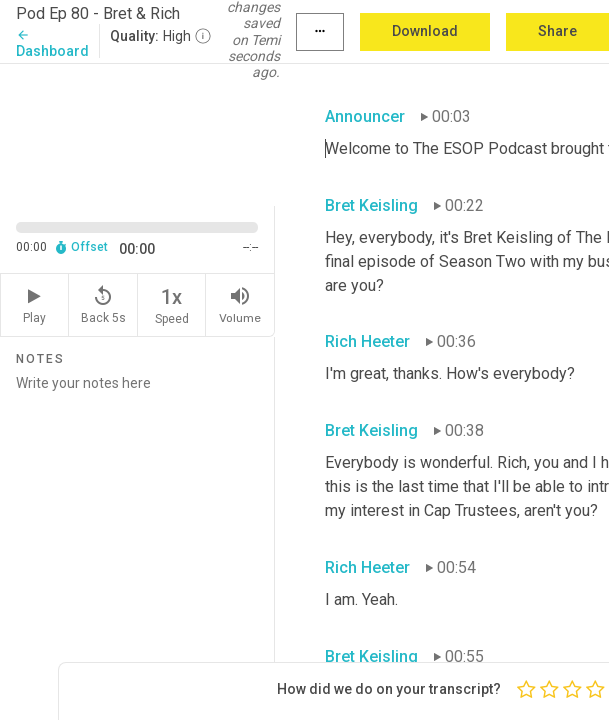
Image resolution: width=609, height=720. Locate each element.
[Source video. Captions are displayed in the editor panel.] (137, 133)
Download (425, 31)
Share (557, 31)
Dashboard (52, 43)
